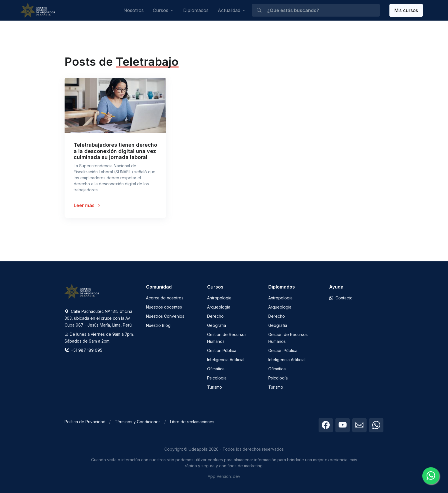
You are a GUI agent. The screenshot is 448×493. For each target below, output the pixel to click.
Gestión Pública (222, 350)
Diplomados (196, 10)
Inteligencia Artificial (226, 360)
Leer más (87, 205)
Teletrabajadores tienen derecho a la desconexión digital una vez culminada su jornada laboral (115, 151)
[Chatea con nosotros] (431, 476)
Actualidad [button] (229, 10)
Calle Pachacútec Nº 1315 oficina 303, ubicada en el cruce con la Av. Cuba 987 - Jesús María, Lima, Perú (98, 318)
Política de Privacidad (85, 422)
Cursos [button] (161, 10)
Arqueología (219, 307)
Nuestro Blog (158, 325)
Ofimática (216, 369)
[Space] (82, 291)
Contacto (341, 298)
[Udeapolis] (38, 10)
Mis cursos (406, 10)
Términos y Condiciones (138, 422)
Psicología (217, 378)
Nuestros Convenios (165, 316)
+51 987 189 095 (83, 350)
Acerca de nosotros (165, 298)
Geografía (217, 325)
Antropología (219, 298)
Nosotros (134, 10)
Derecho (215, 316)
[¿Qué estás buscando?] (316, 10)
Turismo (215, 387)
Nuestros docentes (164, 307)
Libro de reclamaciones (192, 422)
